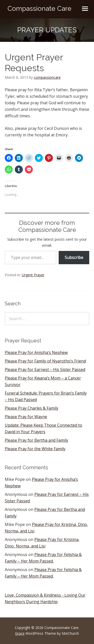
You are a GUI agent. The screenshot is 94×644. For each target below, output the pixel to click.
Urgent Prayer (33, 275)
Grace (20, 633)
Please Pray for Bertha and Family (36, 440)
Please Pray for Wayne (26, 417)
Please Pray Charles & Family (32, 408)
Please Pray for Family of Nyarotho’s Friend (45, 361)
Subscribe (74, 257)
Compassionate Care (39, 9)
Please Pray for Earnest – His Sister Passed (45, 370)
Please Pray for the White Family (35, 449)
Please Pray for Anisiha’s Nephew (36, 352)
